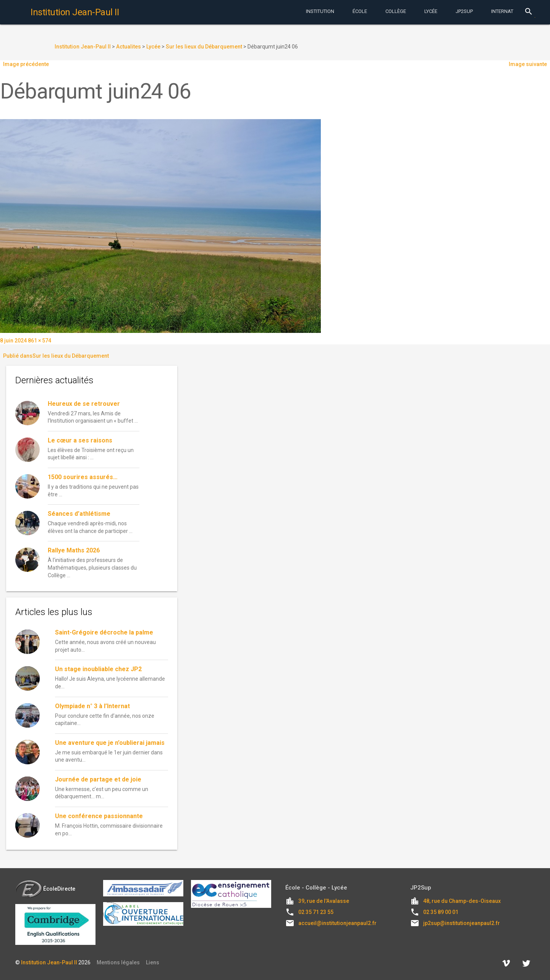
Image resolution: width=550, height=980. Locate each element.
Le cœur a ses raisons (80, 440)
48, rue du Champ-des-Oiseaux (462, 901)
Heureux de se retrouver (84, 404)
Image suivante (528, 64)
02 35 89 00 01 (441, 912)
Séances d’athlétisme (79, 514)
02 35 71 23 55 (316, 912)
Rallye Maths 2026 (74, 550)
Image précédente (26, 64)
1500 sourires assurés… (83, 477)
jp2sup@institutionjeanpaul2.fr (462, 923)
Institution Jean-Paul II (49, 962)
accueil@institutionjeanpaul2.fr (337, 923)
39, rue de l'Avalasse (324, 901)
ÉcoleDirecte (45, 889)
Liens (153, 962)
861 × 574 (40, 341)
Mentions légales (118, 962)
